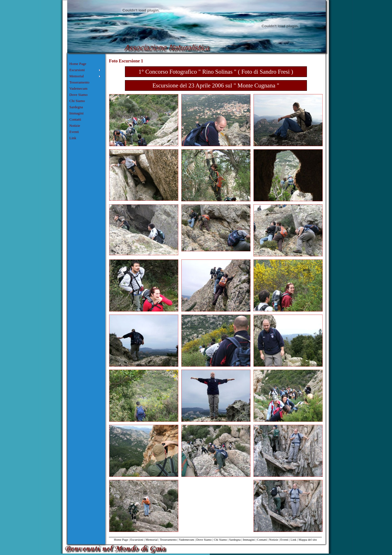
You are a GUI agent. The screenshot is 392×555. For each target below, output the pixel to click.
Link (73, 138)
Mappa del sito (308, 540)
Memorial (151, 540)
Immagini (77, 113)
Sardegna (76, 107)
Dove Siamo (78, 95)
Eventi (74, 132)
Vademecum (78, 88)
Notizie (75, 126)
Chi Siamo (77, 101)
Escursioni (137, 540)
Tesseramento (79, 82)
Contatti (75, 119)
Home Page (78, 64)
